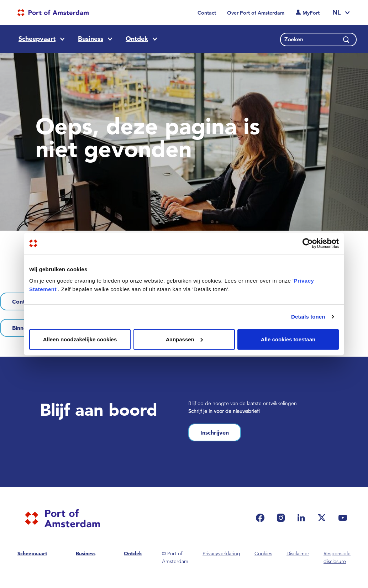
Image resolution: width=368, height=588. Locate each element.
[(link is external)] (262, 518)
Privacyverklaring (221, 553)
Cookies (263, 553)
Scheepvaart (37, 39)
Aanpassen (184, 339)
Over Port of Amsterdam (256, 13)
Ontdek (137, 39)
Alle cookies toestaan (288, 339)
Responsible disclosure (337, 557)
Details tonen (308, 317)
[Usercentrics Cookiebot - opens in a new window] (308, 243)
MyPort (311, 13)
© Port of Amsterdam (175, 557)
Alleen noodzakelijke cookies (80, 339)
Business (91, 39)
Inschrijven (215, 432)
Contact (207, 13)
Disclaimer (298, 553)
